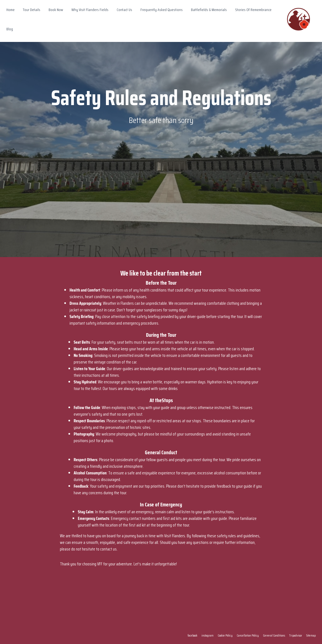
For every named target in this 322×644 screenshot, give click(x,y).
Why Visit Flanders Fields (90, 10)
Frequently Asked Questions (162, 10)
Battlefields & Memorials (209, 10)
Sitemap (311, 635)
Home (10, 10)
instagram (207, 635)
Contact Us (124, 10)
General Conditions (274, 635)
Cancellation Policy (248, 635)
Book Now (56, 10)
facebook (192, 635)
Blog (10, 29)
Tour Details (32, 10)
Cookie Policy (225, 635)
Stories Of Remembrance (253, 10)
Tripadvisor (296, 635)
